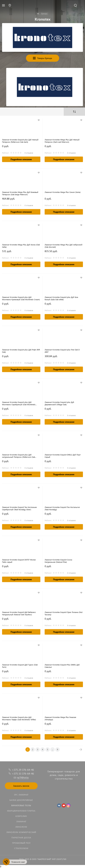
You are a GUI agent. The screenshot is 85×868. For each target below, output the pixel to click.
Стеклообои (21, 848)
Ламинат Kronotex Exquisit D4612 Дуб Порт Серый (63, 456)
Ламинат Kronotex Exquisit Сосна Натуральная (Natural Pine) (58, 561)
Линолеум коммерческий (21, 832)
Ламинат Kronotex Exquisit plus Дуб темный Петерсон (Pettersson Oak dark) (20, 141)
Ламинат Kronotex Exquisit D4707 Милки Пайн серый (19, 561)
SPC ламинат (21, 795)
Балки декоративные (21, 800)
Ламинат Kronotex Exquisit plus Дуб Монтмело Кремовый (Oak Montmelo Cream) (21, 298)
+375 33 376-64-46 (23, 774)
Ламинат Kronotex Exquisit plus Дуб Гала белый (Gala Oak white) (61, 298)
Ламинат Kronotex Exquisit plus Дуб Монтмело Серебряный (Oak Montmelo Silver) (19, 403)
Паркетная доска (21, 838)
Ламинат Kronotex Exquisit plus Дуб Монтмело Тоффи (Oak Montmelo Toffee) (19, 718)
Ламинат (21, 821)
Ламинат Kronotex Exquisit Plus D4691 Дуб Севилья (62, 666)
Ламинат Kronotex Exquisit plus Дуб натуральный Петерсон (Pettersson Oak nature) (19, 456)
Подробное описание (21, 159)
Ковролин (21, 816)
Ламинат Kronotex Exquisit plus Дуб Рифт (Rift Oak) (21, 351)
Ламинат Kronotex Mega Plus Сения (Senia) (63, 192)
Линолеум (21, 827)
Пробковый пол (21, 843)
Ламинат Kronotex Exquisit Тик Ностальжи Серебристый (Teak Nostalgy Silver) (19, 508)
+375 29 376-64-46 (23, 770)
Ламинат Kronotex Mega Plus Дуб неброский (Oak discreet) (64, 246)
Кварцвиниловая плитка (21, 811)
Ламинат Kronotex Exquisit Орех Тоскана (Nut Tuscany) (64, 613)
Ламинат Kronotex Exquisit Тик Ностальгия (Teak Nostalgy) (62, 508)
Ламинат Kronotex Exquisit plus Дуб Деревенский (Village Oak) (59, 403)
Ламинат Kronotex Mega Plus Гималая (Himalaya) (60, 718)
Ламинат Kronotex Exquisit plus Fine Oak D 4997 (62, 351)
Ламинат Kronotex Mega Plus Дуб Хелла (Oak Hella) (21, 246)
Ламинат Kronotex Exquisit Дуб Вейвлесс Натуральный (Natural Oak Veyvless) (19, 613)
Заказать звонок (21, 786)
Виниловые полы (21, 805)
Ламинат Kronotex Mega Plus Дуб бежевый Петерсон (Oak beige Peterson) (20, 193)
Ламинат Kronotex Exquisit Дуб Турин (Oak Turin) (20, 666)
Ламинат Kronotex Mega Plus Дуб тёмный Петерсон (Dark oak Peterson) (62, 141)
